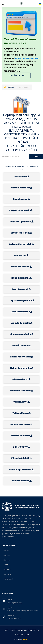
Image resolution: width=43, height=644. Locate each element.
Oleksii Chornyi (22, 345)
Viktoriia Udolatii (21, 458)
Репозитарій (8, 579)
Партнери (7, 569)
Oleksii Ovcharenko (21, 368)
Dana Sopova (21, 199)
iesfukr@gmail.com (15, 603)
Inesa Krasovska (21, 267)
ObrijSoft (26, 639)
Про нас (7, 551)
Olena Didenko (21, 379)
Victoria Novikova (22, 436)
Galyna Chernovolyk (22, 244)
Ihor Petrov (21, 255)
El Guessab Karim (21, 233)
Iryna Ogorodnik (22, 278)
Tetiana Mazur (21, 413)
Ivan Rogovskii (21, 289)
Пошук (36, 157)
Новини (6, 555)
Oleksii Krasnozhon (22, 357)
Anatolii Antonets (21, 188)
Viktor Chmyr (22, 447)
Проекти (7, 560)
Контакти (7, 574)
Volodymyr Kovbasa (21, 469)
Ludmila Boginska (21, 323)
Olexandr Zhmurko (21, 391)
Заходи (6, 565)
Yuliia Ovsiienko (21, 481)
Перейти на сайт (17, 75)
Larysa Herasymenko (21, 300)
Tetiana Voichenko (21, 424)
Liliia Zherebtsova (21, 312)
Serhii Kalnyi (21, 402)
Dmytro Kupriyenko (21, 222)
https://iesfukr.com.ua (26, 58)
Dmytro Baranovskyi (21, 210)
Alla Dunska (21, 176)
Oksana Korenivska (22, 334)
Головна (9, 87)
